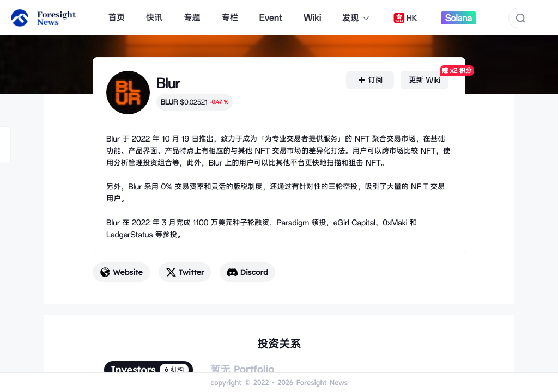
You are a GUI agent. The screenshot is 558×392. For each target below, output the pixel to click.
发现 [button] (356, 18)
